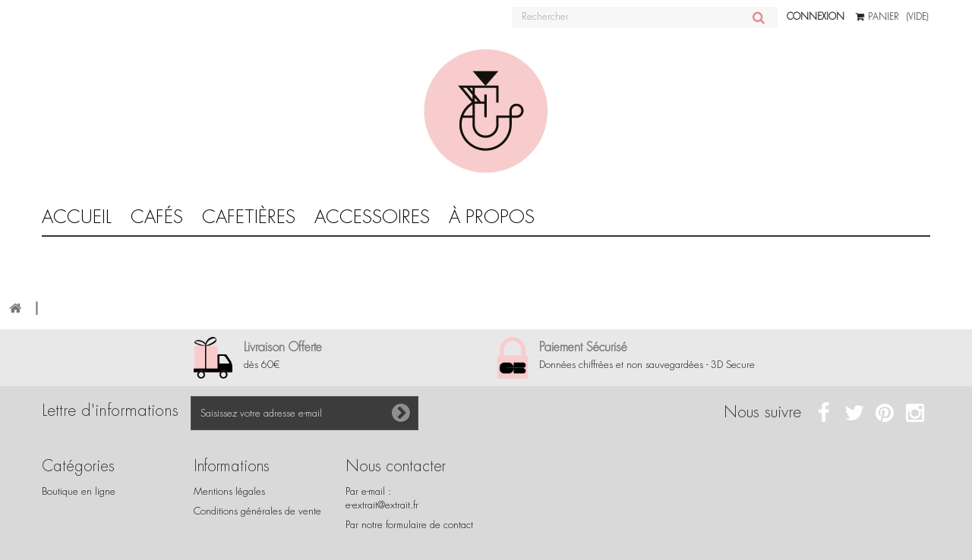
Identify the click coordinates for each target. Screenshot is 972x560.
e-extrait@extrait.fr (382, 505)
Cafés (157, 217)
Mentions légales (229, 491)
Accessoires (372, 217)
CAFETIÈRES (249, 217)
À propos (492, 217)
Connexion (816, 17)
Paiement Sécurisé (583, 347)
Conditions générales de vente (257, 511)
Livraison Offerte (283, 347)
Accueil (77, 217)
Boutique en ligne (79, 491)
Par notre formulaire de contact (409, 525)
